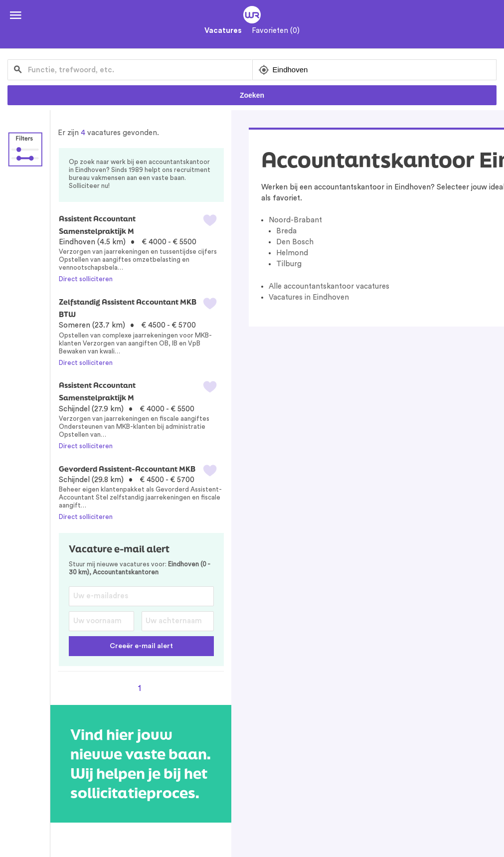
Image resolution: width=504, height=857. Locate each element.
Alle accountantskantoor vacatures (329, 347)
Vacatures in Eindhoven (309, 358)
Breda (286, 292)
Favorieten (276, 31)
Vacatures (223, 31)
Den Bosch (295, 303)
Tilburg (289, 325)
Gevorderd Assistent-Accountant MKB (127, 469)
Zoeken (252, 95)
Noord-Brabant (295, 281)
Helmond (292, 314)
